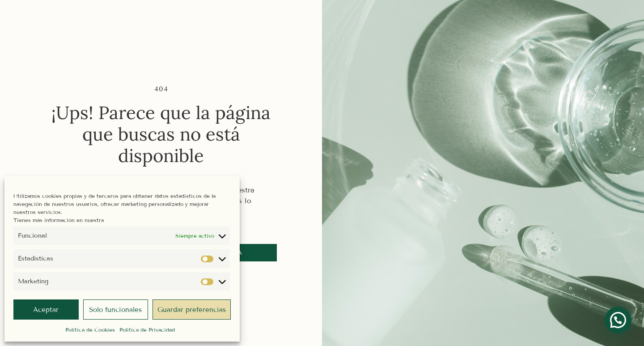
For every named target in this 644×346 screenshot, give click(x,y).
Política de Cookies (90, 330)
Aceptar (46, 310)
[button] (618, 320)
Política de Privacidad (147, 330)
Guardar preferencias (192, 310)
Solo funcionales (115, 310)
